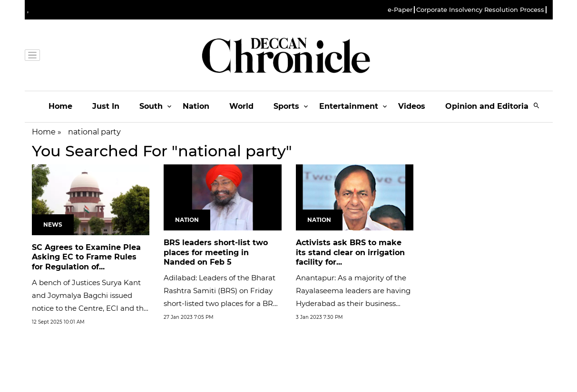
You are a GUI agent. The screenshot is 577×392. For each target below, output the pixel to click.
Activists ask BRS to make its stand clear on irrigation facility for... (350, 253)
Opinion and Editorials (490, 106)
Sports (286, 106)
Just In (106, 106)
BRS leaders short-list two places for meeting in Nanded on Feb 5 (216, 253)
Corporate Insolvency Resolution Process (480, 10)
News (53, 225)
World (241, 106)
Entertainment (349, 106)
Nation (196, 106)
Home (60, 106)
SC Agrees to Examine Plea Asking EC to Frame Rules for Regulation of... (86, 257)
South (151, 106)
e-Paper (400, 10)
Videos (412, 106)
